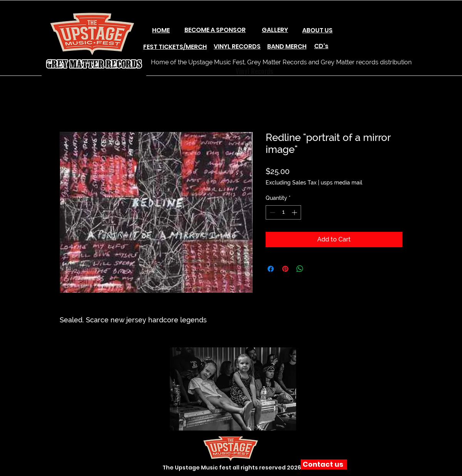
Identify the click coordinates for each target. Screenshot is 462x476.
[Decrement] (272, 212)
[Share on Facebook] (271, 269)
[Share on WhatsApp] (300, 269)
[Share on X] (315, 269)
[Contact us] (324, 464)
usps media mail (341, 183)
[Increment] (295, 212)
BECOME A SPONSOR (215, 30)
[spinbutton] (283, 212)
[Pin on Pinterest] (285, 269)
